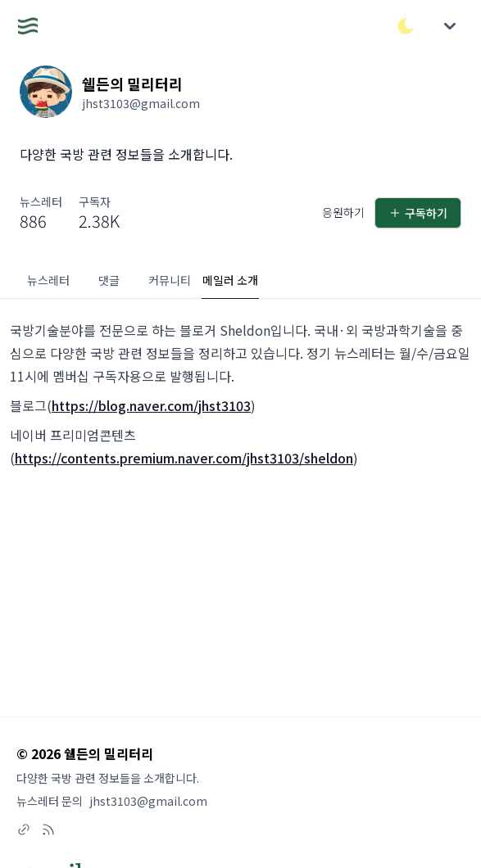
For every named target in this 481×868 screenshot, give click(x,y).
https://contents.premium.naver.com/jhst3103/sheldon (184, 458)
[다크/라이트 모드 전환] (406, 26)
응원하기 (343, 212)
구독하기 (418, 213)
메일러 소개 (230, 280)
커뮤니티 (170, 280)
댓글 (109, 280)
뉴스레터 (48, 280)
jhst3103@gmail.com (148, 801)
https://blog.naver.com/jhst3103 (151, 405)
